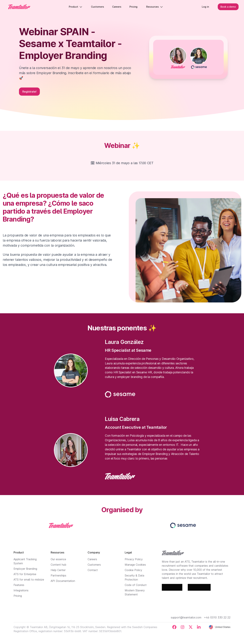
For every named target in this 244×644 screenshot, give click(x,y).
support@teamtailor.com (186, 617)
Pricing (18, 596)
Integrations (21, 590)
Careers (92, 559)
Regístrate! (29, 92)
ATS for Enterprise (25, 574)
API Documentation (63, 581)
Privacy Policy (134, 559)
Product (75, 7)
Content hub (58, 565)
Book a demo (228, 7)
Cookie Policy (133, 570)
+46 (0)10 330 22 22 (217, 617)
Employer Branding (25, 569)
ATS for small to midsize (29, 580)
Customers (94, 565)
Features (19, 585)
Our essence (58, 559)
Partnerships (58, 575)
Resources (155, 7)
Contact (93, 570)
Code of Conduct (136, 585)
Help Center (58, 570)
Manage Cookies (135, 565)
